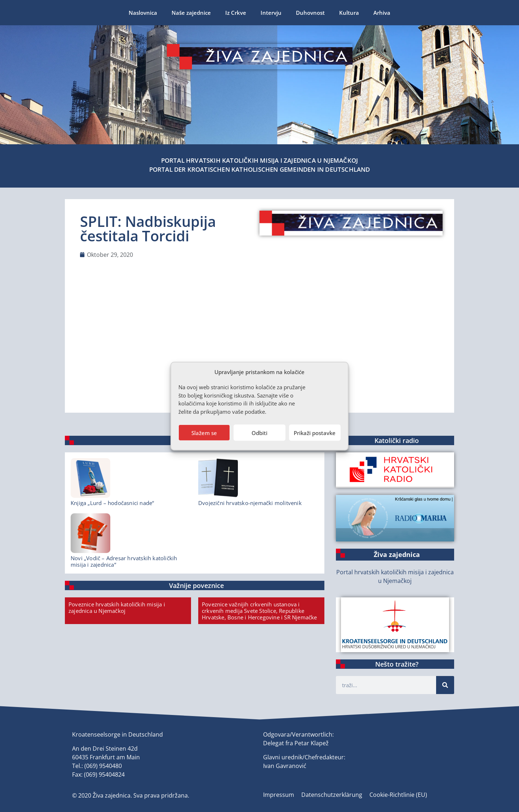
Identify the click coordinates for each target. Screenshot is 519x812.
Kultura (349, 13)
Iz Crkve (236, 13)
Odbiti (259, 433)
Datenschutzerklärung (332, 795)
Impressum (279, 795)
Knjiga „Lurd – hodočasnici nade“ (112, 503)
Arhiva (382, 13)
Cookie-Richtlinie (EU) (398, 795)
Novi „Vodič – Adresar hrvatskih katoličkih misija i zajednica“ (124, 561)
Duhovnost (310, 13)
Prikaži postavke (315, 433)
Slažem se (204, 433)
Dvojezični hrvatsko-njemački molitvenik (250, 503)
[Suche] (445, 685)
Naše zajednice (191, 13)
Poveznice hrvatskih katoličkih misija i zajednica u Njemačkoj (117, 607)
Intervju (271, 13)
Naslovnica (143, 13)
